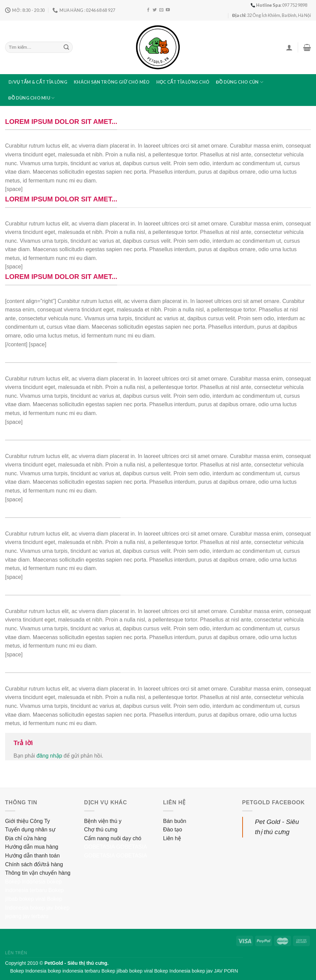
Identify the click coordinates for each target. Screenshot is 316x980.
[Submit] (66, 47)
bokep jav (42, 908)
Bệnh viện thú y (103, 821)
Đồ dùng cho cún (240, 82)
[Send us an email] (161, 10)
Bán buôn (175, 821)
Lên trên (16, 953)
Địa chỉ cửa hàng (26, 838)
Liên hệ (172, 838)
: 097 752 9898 (279, 5)
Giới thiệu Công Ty (28, 821)
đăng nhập (49, 756)
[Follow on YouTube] (168, 10)
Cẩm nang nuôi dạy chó (113, 838)
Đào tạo (173, 830)
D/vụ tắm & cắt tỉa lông (38, 82)
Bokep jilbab (115, 971)
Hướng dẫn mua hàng (32, 847)
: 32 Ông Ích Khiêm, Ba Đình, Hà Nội (272, 15)
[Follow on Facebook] (148, 10)
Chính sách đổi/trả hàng (34, 864)
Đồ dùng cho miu (32, 98)
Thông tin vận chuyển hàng (38, 873)
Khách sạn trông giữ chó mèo (112, 82)
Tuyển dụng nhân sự (30, 830)
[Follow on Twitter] (155, 10)
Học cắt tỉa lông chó (183, 82)
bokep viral (32, 899)
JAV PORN (226, 971)
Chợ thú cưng (101, 830)
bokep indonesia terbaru (74, 971)
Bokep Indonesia (25, 882)
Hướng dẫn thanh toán (32, 856)
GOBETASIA (99, 847)
